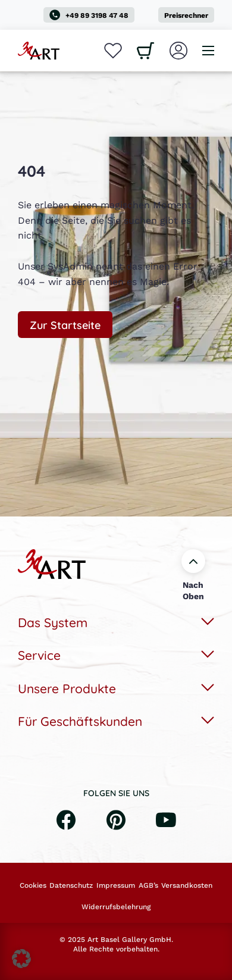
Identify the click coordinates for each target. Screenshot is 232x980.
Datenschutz (71, 885)
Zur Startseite (65, 324)
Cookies (33, 885)
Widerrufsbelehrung (116, 907)
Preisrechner (186, 15)
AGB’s (148, 885)
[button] (21, 959)
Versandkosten (187, 885)
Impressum (116, 885)
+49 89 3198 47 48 (89, 15)
